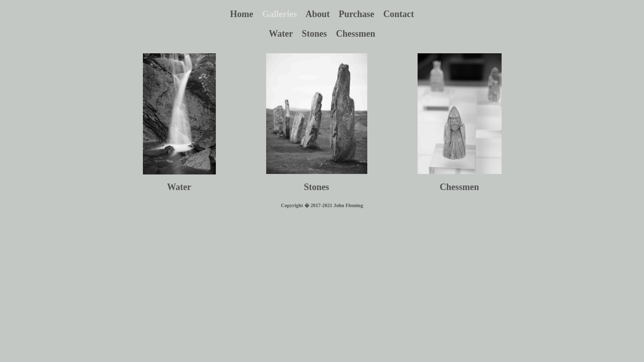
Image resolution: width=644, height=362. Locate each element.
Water (285, 34)
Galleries (284, 14)
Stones (319, 34)
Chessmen (356, 34)
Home (246, 14)
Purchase (361, 14)
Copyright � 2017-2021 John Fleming (322, 205)
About (322, 14)
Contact (399, 14)
